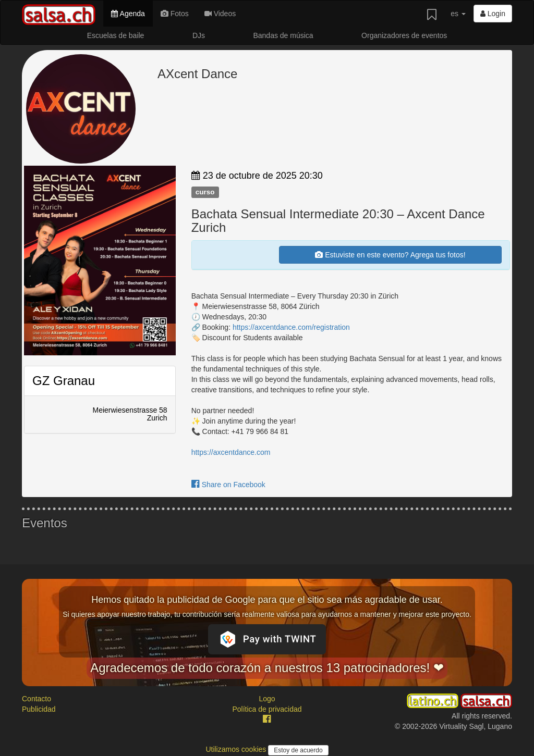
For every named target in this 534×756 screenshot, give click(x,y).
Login (493, 14)
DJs (199, 35)
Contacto (37, 699)
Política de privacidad (267, 709)
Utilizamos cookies (237, 749)
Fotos (175, 14)
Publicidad (39, 709)
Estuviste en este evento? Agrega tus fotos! (390, 255)
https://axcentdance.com (231, 452)
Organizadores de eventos (404, 35)
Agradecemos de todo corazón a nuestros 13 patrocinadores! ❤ (267, 668)
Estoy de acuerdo (298, 750)
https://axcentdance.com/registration (291, 327)
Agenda (128, 14)
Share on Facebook (228, 485)
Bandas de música (283, 35)
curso (205, 192)
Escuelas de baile (116, 35)
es (458, 14)
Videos (220, 14)
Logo (267, 699)
